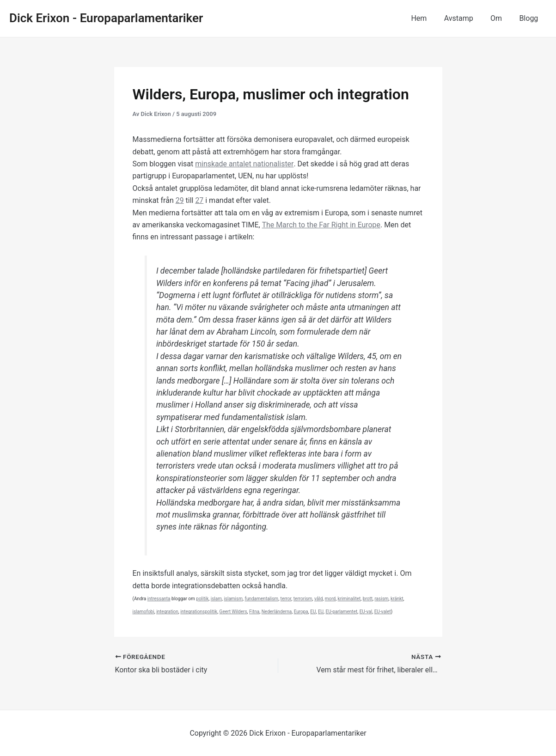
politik (202, 599)
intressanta (159, 599)
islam (216, 599)
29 (180, 200)
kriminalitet (349, 599)
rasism (381, 599)
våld (318, 599)
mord (330, 599)
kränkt (397, 599)
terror (286, 599)
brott (368, 599)
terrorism (303, 599)
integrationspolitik (199, 612)
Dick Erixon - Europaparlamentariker (106, 18)
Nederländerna (277, 612)
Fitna (254, 612)
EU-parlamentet (342, 612)
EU (313, 612)
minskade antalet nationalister (244, 164)
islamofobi (144, 612)
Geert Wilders (233, 612)
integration (167, 612)
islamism (233, 599)
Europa (301, 612)
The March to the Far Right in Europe (321, 225)
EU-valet (383, 612)
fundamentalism (261, 599)
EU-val (366, 612)
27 (200, 200)
